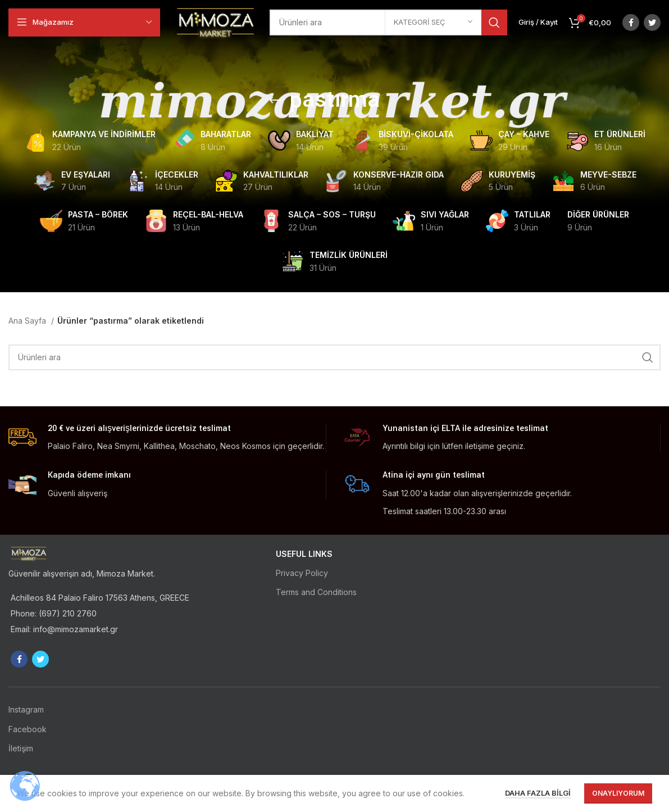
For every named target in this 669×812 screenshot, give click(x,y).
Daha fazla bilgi (538, 793)
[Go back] (276, 101)
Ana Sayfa (28, 321)
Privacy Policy (302, 573)
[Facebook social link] (631, 22)
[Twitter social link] (652, 22)
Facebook (28, 729)
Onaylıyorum (618, 793)
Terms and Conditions (316, 592)
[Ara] (334, 357)
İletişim (21, 748)
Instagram (26, 709)
